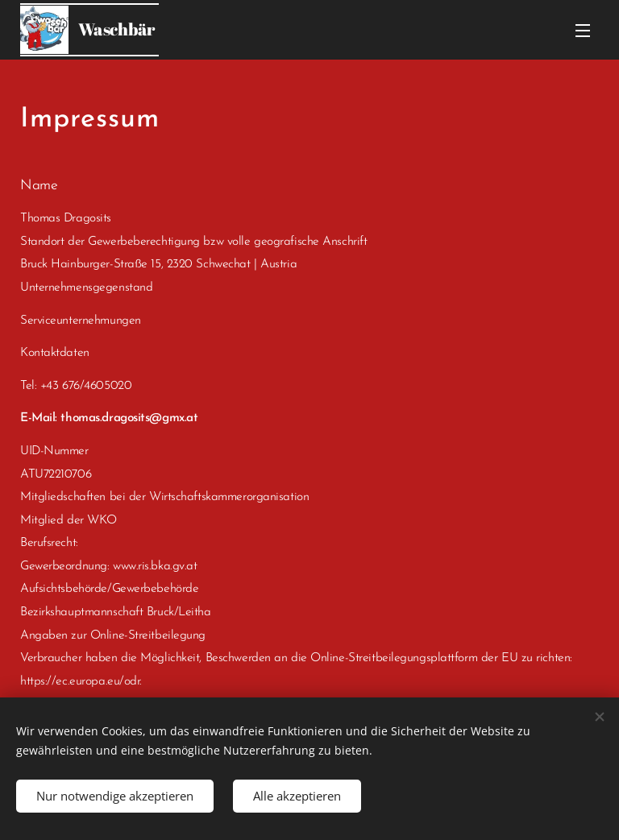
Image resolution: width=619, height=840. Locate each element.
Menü (583, 31)
